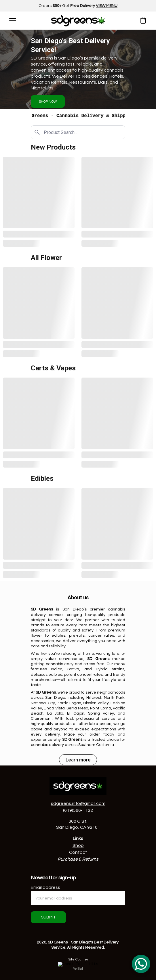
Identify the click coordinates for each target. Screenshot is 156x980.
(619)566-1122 (78, 810)
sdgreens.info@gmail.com (78, 803)
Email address (45, 887)
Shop (78, 845)
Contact (78, 852)
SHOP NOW (48, 102)
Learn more (78, 760)
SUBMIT (48, 917)
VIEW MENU (107, 6)
